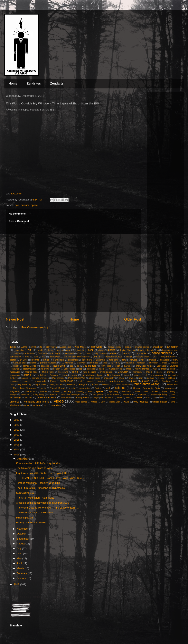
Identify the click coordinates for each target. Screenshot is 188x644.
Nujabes (137, 375)
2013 (17, 455)
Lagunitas (161, 366)
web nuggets (141, 402)
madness (91, 369)
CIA (79, 353)
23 (41, 347)
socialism (56, 391)
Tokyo (96, 398)
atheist (50, 350)
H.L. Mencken (67, 363)
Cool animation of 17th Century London (38, 463)
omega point (157, 375)
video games (81, 402)
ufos (162, 397)
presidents (14, 381)
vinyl (103, 402)
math (163, 369)
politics (171, 378)
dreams (35, 360)
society (68, 391)
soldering (80, 391)
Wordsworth (15, 405)
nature (74, 375)
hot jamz (115, 363)
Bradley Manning (127, 350)
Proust (53, 381)
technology (15, 397)
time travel (66, 398)
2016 (17, 440)
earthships (59, 360)
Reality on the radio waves (31, 522)
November (23, 529)
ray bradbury (25, 384)
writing (36, 405)
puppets (90, 381)
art (29, 350)
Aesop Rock (66, 347)
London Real (70, 369)
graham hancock (48, 363)
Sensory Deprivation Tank (147, 388)
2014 (17, 449)
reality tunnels (56, 384)
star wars (127, 391)
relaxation (71, 384)
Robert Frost (173, 384)
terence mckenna (47, 397)
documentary (168, 357)
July (19, 548)
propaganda (40, 381)
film (124, 360)
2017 (17, 435)
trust (148, 398)
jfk (78, 366)
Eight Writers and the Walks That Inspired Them (43, 473)
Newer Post (15, 319)
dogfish (13, 360)
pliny (141, 378)
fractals (153, 360)
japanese (45, 366)
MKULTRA (123, 372)
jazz (71, 366)
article (40, 350)
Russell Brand (57, 388)
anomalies (20, 350)
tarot (173, 394)
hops (105, 363)
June (20, 554)
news (127, 375)
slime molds (30, 391)
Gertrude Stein (20, 363)
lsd (81, 369)
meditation (15, 372)
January (22, 578)
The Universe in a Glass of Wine (34, 468)
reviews (95, 384)
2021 (17, 420)
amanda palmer (142, 347)
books (112, 350)
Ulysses (172, 398)
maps (129, 369)
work (27, 405)
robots (43, 388)
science (25, 205)
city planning (101, 353)
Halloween (82, 363)
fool (143, 360)
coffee (113, 353)
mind (75, 372)
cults (36, 357)
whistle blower (160, 402)
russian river (85, 388)
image (164, 363)
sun (86, 394)
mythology (42, 375)
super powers (113, 394)
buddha (16, 353)
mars (155, 369)
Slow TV (44, 391)
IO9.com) (16, 194)
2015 (17, 445)
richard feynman (122, 384)
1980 (34, 347)
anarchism (158, 347)
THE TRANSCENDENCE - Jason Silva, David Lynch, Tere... (50, 478)
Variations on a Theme (37, 402)
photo (122, 378)
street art (25, 394)
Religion (83, 384)
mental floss (31, 372)
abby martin (51, 347)
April (20, 563)
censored (69, 353)
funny (176, 360)
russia (72, 388)
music (27, 375)
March (21, 568)
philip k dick (94, 378)
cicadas (88, 353)
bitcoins (101, 350)
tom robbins (108, 398)
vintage (94, 402)
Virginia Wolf (114, 402)
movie (160, 372)
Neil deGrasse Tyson (92, 375)
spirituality (114, 391)
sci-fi (108, 388)
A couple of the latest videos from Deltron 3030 (42, 503)
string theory (39, 394)
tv (155, 398)
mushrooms (15, 375)
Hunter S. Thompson (136, 363)
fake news (114, 360)
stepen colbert (141, 391)
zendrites (56, 405)
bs (158, 350)
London (57, 369)
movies (171, 372)
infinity (16, 366)
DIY (155, 357)
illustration (153, 363)
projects (26, 381)
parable (25, 378)
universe (15, 402)
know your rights (144, 366)
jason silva (59, 366)
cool (27, 357)
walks (126, 402)
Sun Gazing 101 (25, 493)
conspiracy (15, 357)
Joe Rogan (89, 366)
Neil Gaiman (113, 375)
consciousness (162, 353)
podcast (151, 378)
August (21, 544)
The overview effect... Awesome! (34, 513)
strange (13, 394)
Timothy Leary (82, 397)
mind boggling (89, 372)
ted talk (29, 397)
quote (134, 381)
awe (17, 205)
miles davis (63, 372)
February (22, 573)
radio (156, 381)
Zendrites (34, 83)
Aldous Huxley (115, 347)
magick (102, 369)
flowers (133, 360)
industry (175, 363)
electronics (73, 360)
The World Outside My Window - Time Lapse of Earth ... (47, 508)
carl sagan (56, 353)
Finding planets (25, 518)
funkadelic (164, 360)
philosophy (109, 378)
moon (149, 372)
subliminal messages (71, 394)
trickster (138, 397)
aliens (128, 347)
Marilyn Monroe (142, 369)
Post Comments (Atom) (35, 327)
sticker (155, 391)
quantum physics (117, 381)
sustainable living (159, 394)
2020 (17, 425)
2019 (17, 430)
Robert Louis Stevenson (24, 388)
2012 (17, 584)
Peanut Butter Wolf (77, 378)
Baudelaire (80, 350)
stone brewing (168, 391)
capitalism (29, 353)
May (20, 558)
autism (60, 350)
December (23, 459)
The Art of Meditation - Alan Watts (35, 498)
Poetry (161, 378)
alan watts (96, 347)
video (59, 401)
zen (46, 405)
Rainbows (166, 381)
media (172, 369)
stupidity (53, 394)
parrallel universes (40, 378)
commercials (141, 353)
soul (90, 391)
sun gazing (98, 394)
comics (125, 353)
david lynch (55, 357)
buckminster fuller (170, 350)
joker (117, 366)
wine (173, 402)
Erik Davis (101, 360)
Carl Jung (42, 353)
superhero (128, 394)
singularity (15, 391)
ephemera (87, 360)
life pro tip (45, 369)
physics (132, 378)
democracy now (114, 357)
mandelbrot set (116, 369)
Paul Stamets (58, 378)
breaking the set (146, 350)
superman (143, 394)
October (22, 534)
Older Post (133, 319)
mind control (107, 372)
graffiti (33, 363)
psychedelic (67, 381)
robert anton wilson (147, 384)
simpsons (169, 388)
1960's (24, 347)
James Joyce (29, 366)
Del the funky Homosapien (76, 357)
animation (173, 347)
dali (44, 357)
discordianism (143, 357)
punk (80, 381)
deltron (97, 357)
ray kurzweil (41, 384)
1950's (13, 347)
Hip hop (94, 363)
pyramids (101, 381)
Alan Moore (81, 347)
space (34, 205)
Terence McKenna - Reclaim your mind (38, 483)
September (23, 539)
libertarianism (30, 369)
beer (90, 350)
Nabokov (54, 375)
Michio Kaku (48, 372)
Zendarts (57, 83)
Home (13, 83)
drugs (46, 360)
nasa (64, 375)
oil (146, 375)
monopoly (137, 372)
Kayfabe (128, 366)
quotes (145, 381)
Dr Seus (24, 360)
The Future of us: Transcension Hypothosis (40, 488)
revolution (107, 384)
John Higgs (106, 366)
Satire (98, 388)
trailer (119, 398)
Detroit (129, 357)
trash (128, 398)
